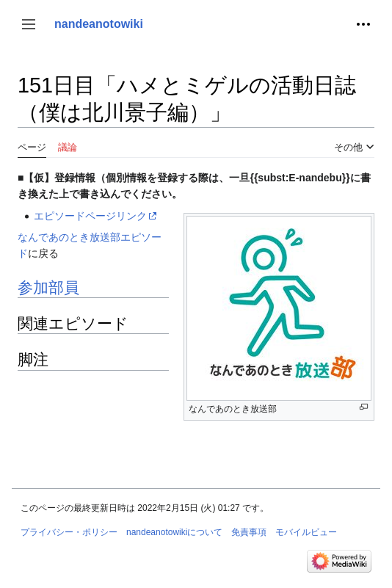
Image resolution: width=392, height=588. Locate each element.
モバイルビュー (306, 532)
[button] (29, 24)
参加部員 (48, 287)
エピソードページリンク (90, 216)
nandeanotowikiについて (174, 532)
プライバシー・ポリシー (69, 532)
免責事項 (249, 532)
